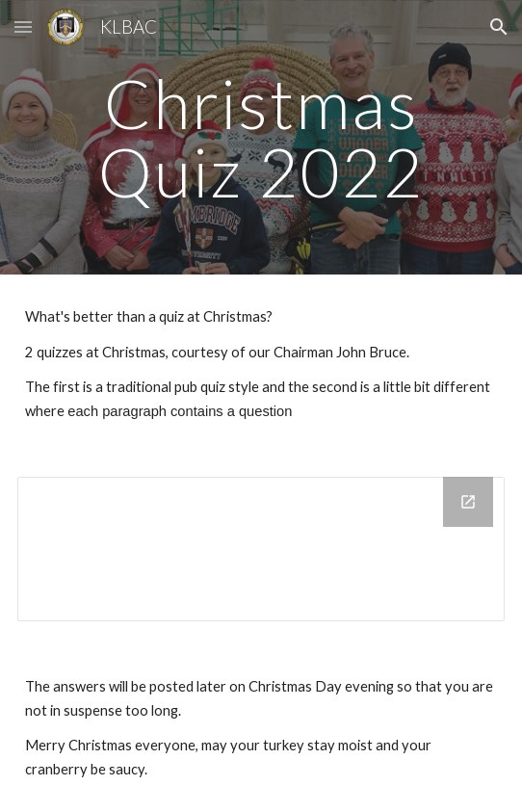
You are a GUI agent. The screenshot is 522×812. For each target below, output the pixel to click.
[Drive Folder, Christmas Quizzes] (261, 549)
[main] (261, 137)
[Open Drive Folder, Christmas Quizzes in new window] (468, 502)
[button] (23, 26)
